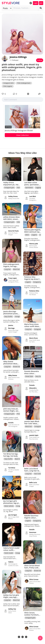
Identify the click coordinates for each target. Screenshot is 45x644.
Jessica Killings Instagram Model (19, 130)
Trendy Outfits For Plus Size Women (34, 392)
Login (36, 3)
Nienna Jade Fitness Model (34, 246)
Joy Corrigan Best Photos (14, 518)
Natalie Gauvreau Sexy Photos (35, 535)
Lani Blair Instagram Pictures (33, 200)
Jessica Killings (18, 57)
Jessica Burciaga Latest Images (13, 331)
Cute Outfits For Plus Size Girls (34, 438)
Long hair (7, 269)
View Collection (23, 135)
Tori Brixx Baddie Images (14, 471)
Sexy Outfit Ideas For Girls (35, 341)
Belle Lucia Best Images (34, 485)
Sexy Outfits (8, 317)
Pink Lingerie (8, 86)
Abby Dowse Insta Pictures (14, 378)
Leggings (38, 188)
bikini (27, 235)
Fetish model (9, 553)
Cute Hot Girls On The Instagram (14, 425)
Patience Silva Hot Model (34, 294)
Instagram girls (9, 188)
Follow (40, 60)
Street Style (29, 376)
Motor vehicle (9, 506)
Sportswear (29, 188)
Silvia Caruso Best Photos (35, 582)
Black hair (17, 269)
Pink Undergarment (24, 83)
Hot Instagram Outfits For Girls (13, 565)
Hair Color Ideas (39, 474)
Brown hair (17, 367)
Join (41, 3)
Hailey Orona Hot (14, 198)
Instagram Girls (8, 83)
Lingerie (34, 235)
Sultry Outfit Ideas (12, 612)
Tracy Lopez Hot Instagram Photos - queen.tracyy (14, 282)
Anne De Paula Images (13, 234)
